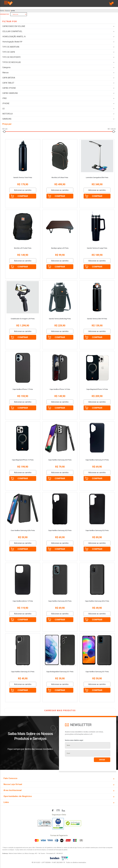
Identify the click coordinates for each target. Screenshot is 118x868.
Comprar (23, 196)
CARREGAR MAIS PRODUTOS (60, 710)
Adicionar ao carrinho (23, 190)
